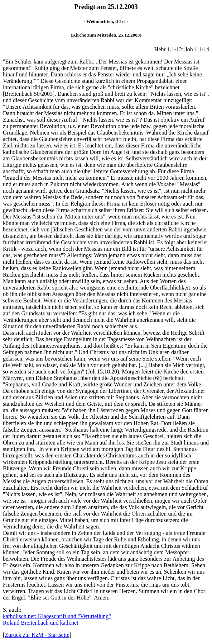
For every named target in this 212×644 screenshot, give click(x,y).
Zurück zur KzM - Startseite (37, 635)
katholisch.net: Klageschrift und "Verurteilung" (57, 616)
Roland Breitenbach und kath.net (41, 623)
